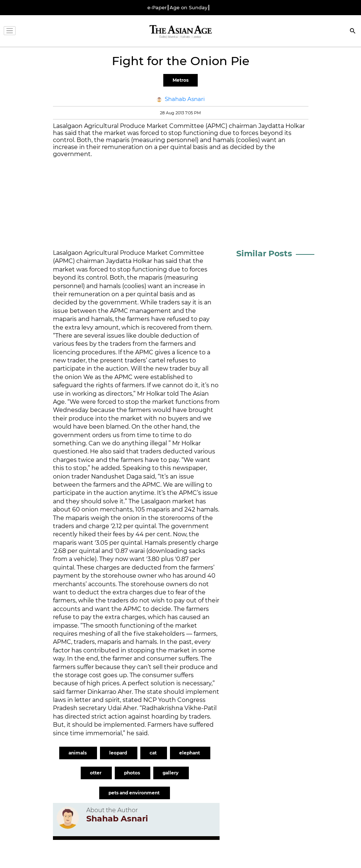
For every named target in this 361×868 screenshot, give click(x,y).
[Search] (353, 32)
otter (96, 773)
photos (133, 773)
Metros (180, 80)
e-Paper (157, 8)
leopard (119, 753)
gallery (171, 773)
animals (78, 753)
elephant (190, 753)
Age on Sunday (188, 8)
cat (154, 753)
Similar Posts (264, 254)
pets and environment (135, 793)
